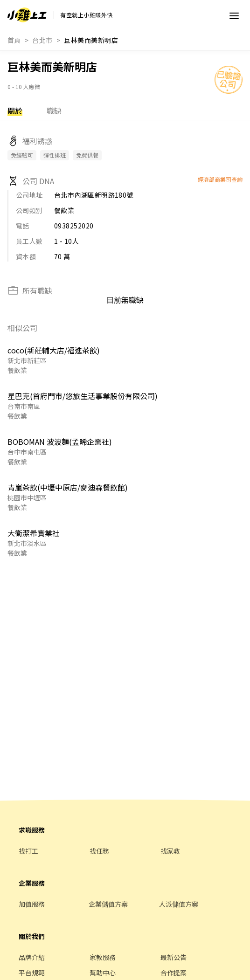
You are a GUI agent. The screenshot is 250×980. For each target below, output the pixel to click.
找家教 (170, 851)
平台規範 (32, 973)
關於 (15, 110)
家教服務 (103, 957)
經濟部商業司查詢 (220, 179)
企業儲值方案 (108, 904)
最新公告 (174, 957)
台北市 (42, 40)
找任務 (99, 851)
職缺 (54, 110)
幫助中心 (103, 973)
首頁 (14, 40)
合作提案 (174, 973)
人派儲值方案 (179, 904)
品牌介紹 (32, 957)
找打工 (28, 851)
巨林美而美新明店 (91, 40)
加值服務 (32, 904)
